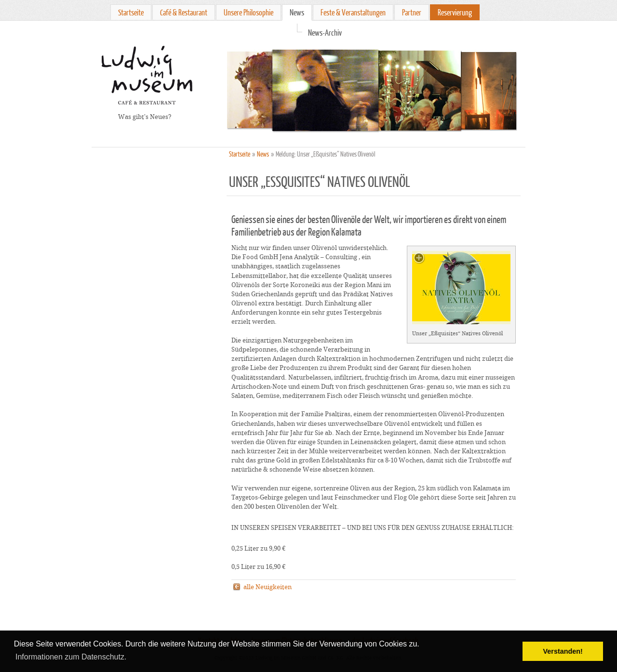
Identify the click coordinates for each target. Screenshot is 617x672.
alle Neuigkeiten (268, 587)
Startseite (131, 12)
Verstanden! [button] (563, 651)
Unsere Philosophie (248, 12)
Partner (412, 12)
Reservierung (455, 12)
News (297, 12)
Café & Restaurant (184, 12)
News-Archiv (325, 33)
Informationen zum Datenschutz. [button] (71, 657)
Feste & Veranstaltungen (353, 12)
